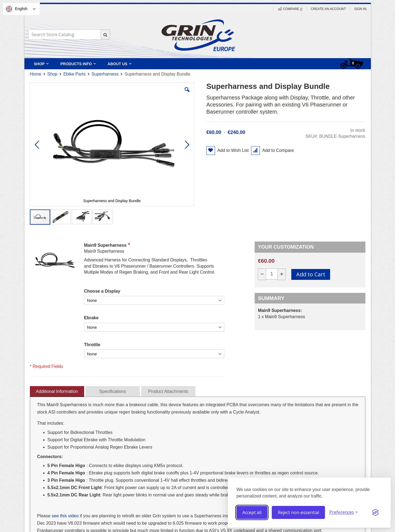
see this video (65, 516)
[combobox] (69, 35)
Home (36, 74)
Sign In (360, 9)
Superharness (105, 74)
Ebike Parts (74, 74)
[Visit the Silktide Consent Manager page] (375, 512)
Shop (52, 74)
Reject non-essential (298, 512)
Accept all (252, 512)
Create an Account (328, 9)
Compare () (290, 9)
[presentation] (57, 390)
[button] (187, 94)
